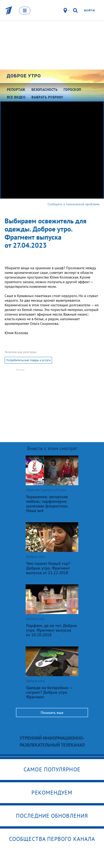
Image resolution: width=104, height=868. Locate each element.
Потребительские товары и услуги (28, 360)
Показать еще (52, 713)
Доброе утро (24, 76)
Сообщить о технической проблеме (73, 204)
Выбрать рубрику (47, 97)
